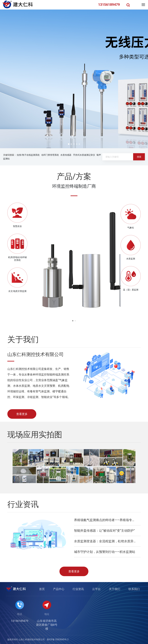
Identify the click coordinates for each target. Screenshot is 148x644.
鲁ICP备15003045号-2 (58, 639)
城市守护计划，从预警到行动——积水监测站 (105, 552)
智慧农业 (17, 226)
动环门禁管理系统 (50, 155)
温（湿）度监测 (131, 290)
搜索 (139, 157)
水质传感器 (66, 155)
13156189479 (20, 621)
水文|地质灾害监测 (17, 291)
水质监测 (131, 259)
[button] (69, 144)
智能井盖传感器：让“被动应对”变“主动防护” (104, 531)
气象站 (131, 228)
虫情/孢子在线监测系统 (28, 155)
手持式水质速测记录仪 (84, 155)
